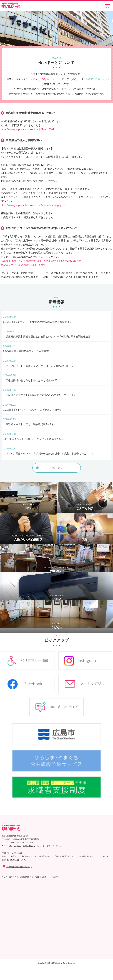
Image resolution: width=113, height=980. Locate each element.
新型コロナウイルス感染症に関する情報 (23, 265)
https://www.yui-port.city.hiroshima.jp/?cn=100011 (28, 129)
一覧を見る (56, 468)
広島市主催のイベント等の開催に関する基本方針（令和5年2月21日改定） (42, 261)
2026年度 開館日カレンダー (19, 867)
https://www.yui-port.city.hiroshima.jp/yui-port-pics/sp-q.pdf (33, 205)
